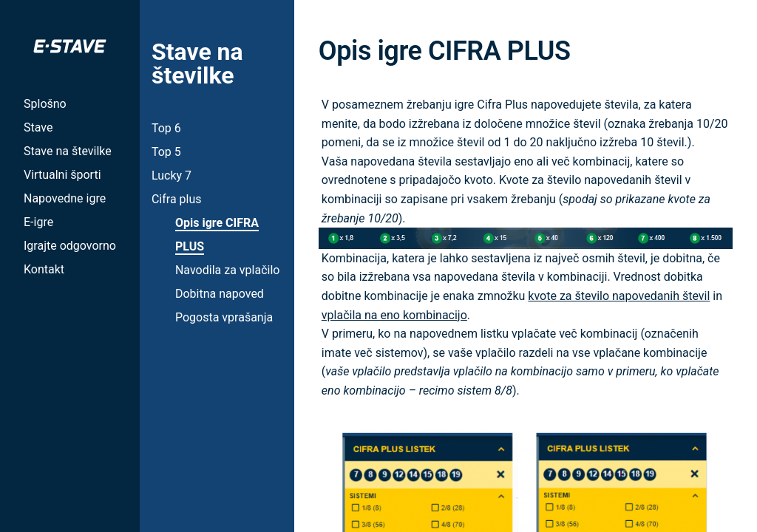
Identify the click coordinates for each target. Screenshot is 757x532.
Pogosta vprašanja (224, 317)
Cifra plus (177, 199)
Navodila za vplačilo (227, 270)
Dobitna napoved (220, 294)
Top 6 (166, 128)
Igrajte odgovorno (70, 246)
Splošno (45, 104)
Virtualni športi (62, 175)
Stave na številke (68, 151)
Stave (38, 127)
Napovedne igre (65, 198)
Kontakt (44, 269)
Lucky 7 (172, 175)
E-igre (38, 222)
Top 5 (166, 152)
